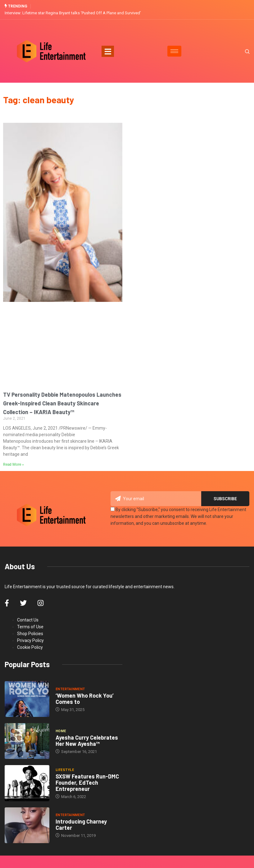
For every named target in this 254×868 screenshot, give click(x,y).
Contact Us (28, 620)
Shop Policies (30, 634)
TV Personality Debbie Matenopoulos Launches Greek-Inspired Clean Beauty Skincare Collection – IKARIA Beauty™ (62, 403)
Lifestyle (65, 770)
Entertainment (70, 689)
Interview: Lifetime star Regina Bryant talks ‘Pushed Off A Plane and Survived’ (73, 13)
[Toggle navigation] (108, 51)
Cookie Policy (30, 647)
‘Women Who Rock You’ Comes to (85, 698)
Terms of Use (30, 627)
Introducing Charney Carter (81, 824)
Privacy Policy (30, 640)
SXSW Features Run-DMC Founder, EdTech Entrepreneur (87, 783)
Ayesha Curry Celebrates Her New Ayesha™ (87, 741)
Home (61, 731)
